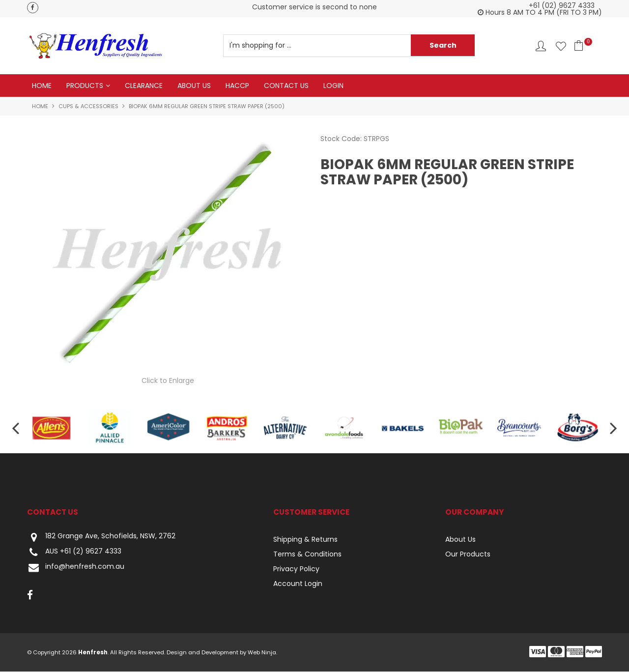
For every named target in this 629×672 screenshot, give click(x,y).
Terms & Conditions (307, 555)
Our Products (468, 555)
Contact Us (286, 86)
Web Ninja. (262, 653)
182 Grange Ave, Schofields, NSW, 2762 (101, 538)
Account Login (298, 584)
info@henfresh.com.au (76, 568)
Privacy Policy (296, 569)
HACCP (237, 86)
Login (333, 86)
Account (541, 46)
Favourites (561, 46)
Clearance (144, 86)
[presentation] (15, 428)
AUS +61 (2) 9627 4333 (74, 553)
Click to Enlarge (168, 380)
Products (85, 86)
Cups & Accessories (88, 106)
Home (42, 86)
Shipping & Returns (305, 540)
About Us (194, 86)
